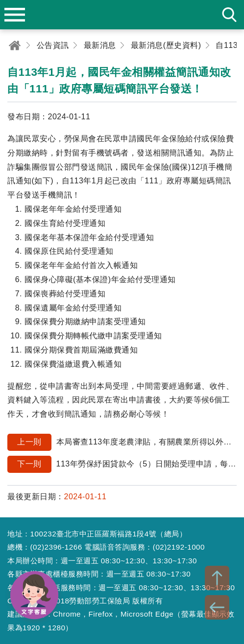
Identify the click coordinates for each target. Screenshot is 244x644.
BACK (217, 607)
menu (15, 15)
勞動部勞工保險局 (122, 15)
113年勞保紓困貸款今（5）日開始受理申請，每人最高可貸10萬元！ (122, 464)
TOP (217, 578)
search (229, 15)
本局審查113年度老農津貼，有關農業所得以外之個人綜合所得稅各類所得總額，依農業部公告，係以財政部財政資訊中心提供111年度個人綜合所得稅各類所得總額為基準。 (122, 442)
